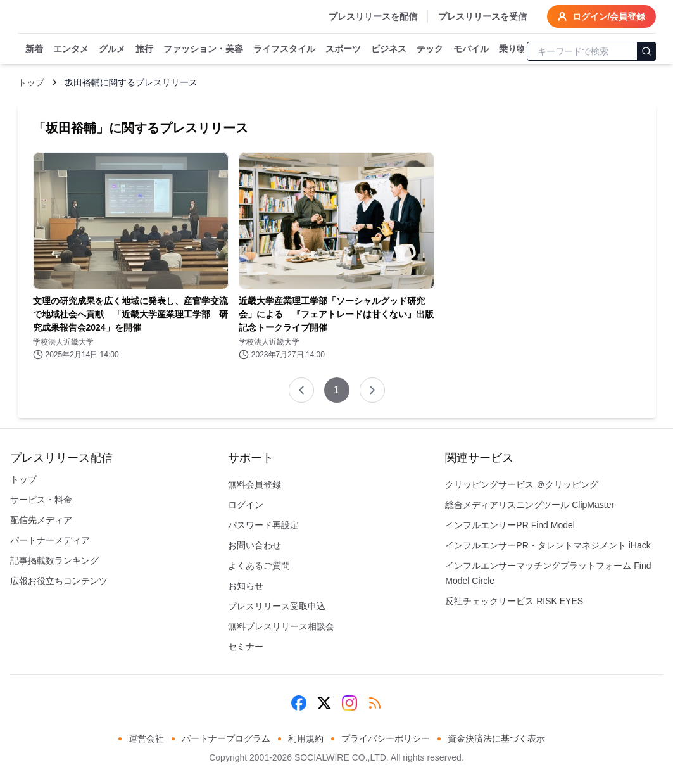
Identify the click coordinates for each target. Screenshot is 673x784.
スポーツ (343, 49)
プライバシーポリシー (386, 738)
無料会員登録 (255, 484)
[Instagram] (349, 703)
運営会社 (146, 738)
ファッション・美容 (203, 49)
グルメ (112, 49)
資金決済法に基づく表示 (496, 738)
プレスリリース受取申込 (277, 606)
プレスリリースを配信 (373, 16)
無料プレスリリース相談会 (281, 626)
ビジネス (389, 49)
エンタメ (71, 49)
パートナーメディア (50, 540)
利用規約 (306, 738)
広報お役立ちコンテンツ (59, 581)
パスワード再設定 (263, 525)
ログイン (246, 505)
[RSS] (375, 703)
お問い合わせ (255, 545)
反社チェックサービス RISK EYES (514, 601)
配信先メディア (41, 520)
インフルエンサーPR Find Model (510, 525)
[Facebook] (299, 703)
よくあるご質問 (259, 566)
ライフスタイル (284, 49)
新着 (34, 49)
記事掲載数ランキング (54, 560)
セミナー (246, 647)
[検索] (646, 51)
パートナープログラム (226, 738)
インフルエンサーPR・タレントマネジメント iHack (548, 545)
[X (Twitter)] (324, 703)
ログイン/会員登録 (601, 16)
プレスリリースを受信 (482, 16)
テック (430, 49)
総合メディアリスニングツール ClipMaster (530, 505)
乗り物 (512, 49)
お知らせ (246, 586)
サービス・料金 (41, 500)
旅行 (144, 49)
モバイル (471, 49)
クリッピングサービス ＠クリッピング (522, 484)
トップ (31, 82)
